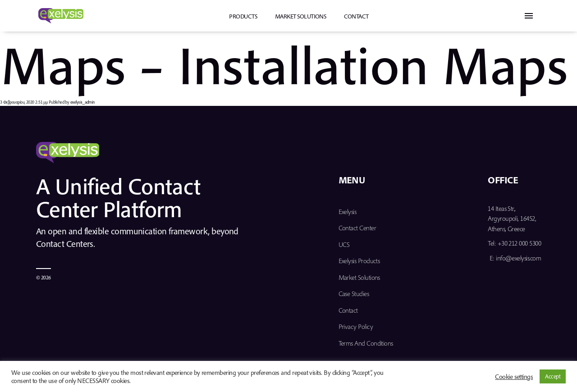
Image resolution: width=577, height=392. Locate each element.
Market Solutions (300, 16)
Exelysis (348, 212)
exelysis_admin (82, 102)
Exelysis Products (359, 261)
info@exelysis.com (518, 258)
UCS (344, 244)
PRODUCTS (243, 16)
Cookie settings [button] (514, 377)
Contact (356, 16)
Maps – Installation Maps (284, 64)
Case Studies (354, 294)
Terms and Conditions (366, 343)
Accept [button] (553, 376)
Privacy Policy (356, 326)
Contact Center (357, 228)
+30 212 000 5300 (519, 243)
